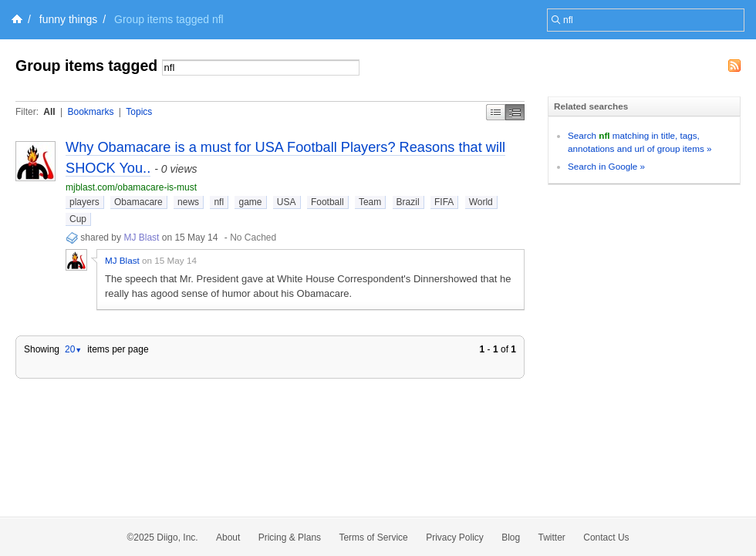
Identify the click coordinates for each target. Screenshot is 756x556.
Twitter (552, 537)
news (188, 202)
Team (370, 202)
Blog (511, 537)
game (250, 202)
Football (327, 202)
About (228, 537)
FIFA (444, 202)
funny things (69, 19)
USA (287, 202)
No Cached (253, 238)
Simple (496, 112)
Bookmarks (90, 112)
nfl (219, 202)
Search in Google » (606, 166)
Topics (139, 112)
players (84, 202)
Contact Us (606, 537)
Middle (515, 112)
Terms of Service (373, 537)
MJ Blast (141, 238)
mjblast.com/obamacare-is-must (131, 187)
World (481, 202)
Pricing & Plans (290, 537)
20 (73, 349)
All (49, 112)
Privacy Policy (455, 537)
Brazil (408, 202)
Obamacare (138, 202)
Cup (78, 219)
